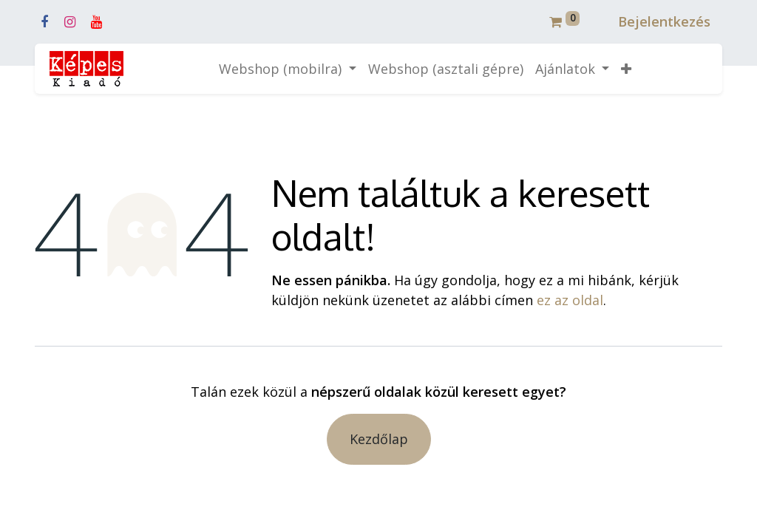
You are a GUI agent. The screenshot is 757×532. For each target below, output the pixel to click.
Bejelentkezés (664, 21)
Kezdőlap (379, 439)
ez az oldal (570, 300)
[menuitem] (446, 69)
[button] (626, 69)
